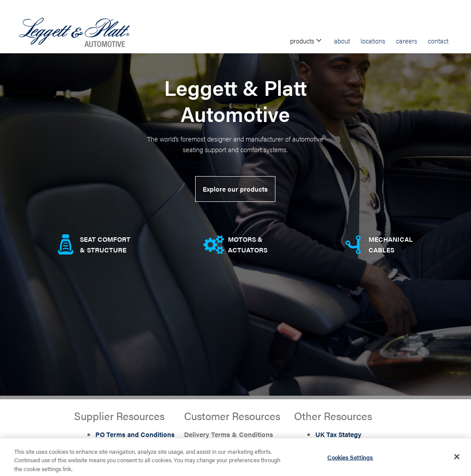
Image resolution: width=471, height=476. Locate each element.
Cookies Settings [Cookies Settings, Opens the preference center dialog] (350, 460)
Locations (373, 41)
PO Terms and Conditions (135, 434)
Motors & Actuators (248, 244)
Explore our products (235, 189)
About (342, 41)
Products (307, 41)
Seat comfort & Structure (105, 244)
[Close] (457, 460)
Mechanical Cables (391, 244)
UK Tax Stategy (338, 434)
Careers (407, 41)
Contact (438, 41)
